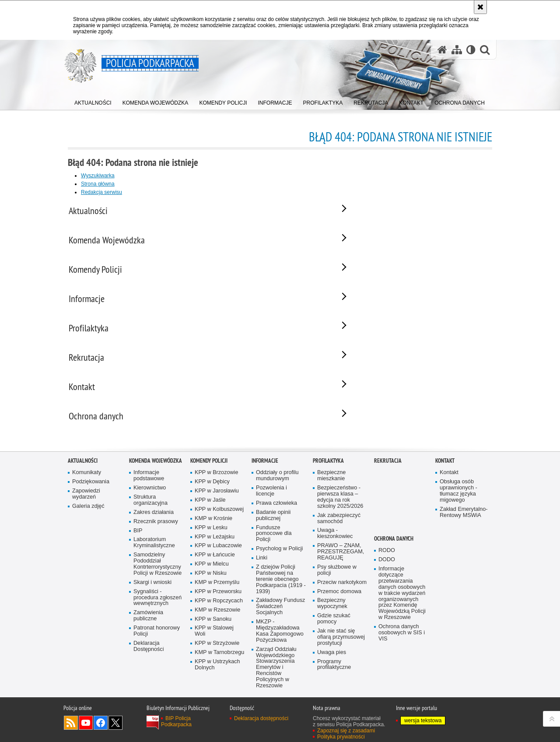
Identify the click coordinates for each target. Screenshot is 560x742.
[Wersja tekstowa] (471, 50)
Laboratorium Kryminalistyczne (154, 551)
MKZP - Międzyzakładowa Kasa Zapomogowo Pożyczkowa (280, 640)
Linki (262, 567)
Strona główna (98, 184)
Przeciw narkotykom (342, 591)
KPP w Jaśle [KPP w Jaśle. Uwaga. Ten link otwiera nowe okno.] (210, 508)
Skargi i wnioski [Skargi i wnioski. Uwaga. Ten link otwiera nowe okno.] (152, 591)
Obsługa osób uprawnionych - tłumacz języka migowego (458, 500)
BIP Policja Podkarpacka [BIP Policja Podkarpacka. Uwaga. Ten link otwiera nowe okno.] (176, 730)
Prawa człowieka (276, 512)
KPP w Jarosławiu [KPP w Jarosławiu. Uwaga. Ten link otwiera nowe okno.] (217, 500)
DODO (387, 568)
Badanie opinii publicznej (273, 524)
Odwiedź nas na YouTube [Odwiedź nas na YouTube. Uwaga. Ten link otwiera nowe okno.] (86, 731)
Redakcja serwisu (101, 192)
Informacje (265, 469)
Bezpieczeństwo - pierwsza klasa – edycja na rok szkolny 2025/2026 (340, 506)
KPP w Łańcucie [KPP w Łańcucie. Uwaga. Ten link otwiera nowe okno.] (215, 564)
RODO (387, 559)
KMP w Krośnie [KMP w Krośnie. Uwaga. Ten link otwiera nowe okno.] (213, 527)
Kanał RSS (71, 731)
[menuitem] (93, 101)
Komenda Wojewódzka (156, 469)
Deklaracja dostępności (261, 727)
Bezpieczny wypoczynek (332, 612)
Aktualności (83, 469)
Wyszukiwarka (98, 176)
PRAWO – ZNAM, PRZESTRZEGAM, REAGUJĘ (341, 561)
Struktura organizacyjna (150, 508)
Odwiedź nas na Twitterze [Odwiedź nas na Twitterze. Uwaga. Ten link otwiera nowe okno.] (115, 731)
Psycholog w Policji (279, 557)
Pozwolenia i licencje (271, 500)
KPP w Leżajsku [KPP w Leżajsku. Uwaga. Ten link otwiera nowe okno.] (215, 545)
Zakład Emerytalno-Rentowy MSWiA (464, 521)
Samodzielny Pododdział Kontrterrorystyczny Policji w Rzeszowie (157, 573)
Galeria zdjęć (88, 515)
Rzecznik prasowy (156, 530)
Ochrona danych (394, 547)
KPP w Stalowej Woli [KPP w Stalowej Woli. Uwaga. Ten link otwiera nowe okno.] (214, 640)
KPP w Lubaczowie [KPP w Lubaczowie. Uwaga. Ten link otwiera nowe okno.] (218, 554)
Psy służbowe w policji (337, 578)
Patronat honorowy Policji (157, 640)
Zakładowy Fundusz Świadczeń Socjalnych (280, 615)
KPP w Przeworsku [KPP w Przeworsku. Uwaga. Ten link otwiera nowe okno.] (218, 600)
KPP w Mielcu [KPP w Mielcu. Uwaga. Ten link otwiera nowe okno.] (212, 573)
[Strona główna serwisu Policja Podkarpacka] (442, 50)
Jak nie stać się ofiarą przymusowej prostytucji (341, 645)
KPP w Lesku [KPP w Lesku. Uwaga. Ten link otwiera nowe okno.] (211, 536)
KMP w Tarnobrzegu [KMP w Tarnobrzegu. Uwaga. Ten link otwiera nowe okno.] (219, 661)
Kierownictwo (150, 497)
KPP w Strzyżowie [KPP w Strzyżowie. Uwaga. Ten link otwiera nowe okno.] (217, 652)
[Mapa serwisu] (457, 50)
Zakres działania (154, 521)
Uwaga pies (332, 661)
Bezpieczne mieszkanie (331, 484)
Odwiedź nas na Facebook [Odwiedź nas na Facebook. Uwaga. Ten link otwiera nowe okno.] (101, 731)
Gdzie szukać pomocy (334, 628)
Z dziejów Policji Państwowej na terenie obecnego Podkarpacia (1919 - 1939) (281, 588)
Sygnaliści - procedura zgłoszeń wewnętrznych (157, 606)
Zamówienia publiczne (148, 624)
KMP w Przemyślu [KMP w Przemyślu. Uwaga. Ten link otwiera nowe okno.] (217, 591)
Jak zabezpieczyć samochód (339, 527)
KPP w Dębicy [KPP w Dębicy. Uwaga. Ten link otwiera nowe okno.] (212, 491)
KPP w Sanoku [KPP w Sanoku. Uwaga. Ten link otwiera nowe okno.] (213, 628)
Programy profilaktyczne (334, 673)
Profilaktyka (328, 469)
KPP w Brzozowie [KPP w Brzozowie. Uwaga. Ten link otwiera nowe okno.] (216, 481)
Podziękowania (91, 491)
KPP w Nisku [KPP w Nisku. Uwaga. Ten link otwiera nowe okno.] (211, 582)
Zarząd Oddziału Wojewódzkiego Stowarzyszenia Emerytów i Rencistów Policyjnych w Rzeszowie (276, 676)
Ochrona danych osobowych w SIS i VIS (402, 641)
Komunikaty (87, 481)
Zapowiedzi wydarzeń (86, 503)
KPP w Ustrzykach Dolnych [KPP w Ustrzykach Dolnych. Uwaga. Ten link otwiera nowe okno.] (217, 673)
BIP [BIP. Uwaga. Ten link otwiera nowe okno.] (138, 539)
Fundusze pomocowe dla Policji (274, 542)
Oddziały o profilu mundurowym (277, 484)
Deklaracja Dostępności (149, 655)
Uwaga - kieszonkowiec (335, 542)
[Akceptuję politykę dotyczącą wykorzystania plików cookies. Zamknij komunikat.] (480, 7)
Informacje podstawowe (149, 484)
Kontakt (445, 469)
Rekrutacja (388, 469)
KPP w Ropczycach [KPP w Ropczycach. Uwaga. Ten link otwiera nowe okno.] (219, 609)
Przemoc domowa (339, 600)
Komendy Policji (209, 469)
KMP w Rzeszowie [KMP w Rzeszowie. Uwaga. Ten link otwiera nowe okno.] (217, 618)
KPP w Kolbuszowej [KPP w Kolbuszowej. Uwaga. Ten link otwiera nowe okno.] (219, 518)
